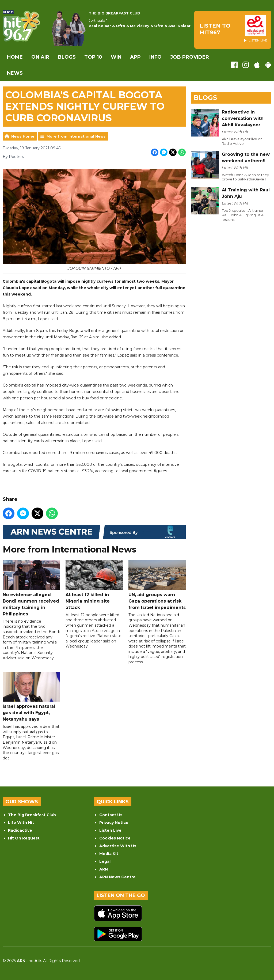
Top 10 (93, 57)
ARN (104, 869)
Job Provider (190, 57)
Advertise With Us (118, 846)
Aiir (38, 961)
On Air (40, 57)
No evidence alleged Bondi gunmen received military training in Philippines (31, 588)
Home (15, 57)
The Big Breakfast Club (32, 815)
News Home (23, 136)
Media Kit (109, 854)
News (15, 73)
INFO (155, 57)
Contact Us (111, 815)
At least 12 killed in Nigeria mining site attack (94, 585)
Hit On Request (24, 838)
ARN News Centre (117, 877)
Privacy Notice (114, 823)
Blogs (67, 57)
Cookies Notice (115, 838)
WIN (116, 57)
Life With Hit (21, 823)
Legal (105, 861)
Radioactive (20, 830)
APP (135, 57)
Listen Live (110, 830)
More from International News (76, 136)
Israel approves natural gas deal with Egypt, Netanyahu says (31, 697)
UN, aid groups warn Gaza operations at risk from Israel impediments (157, 585)
